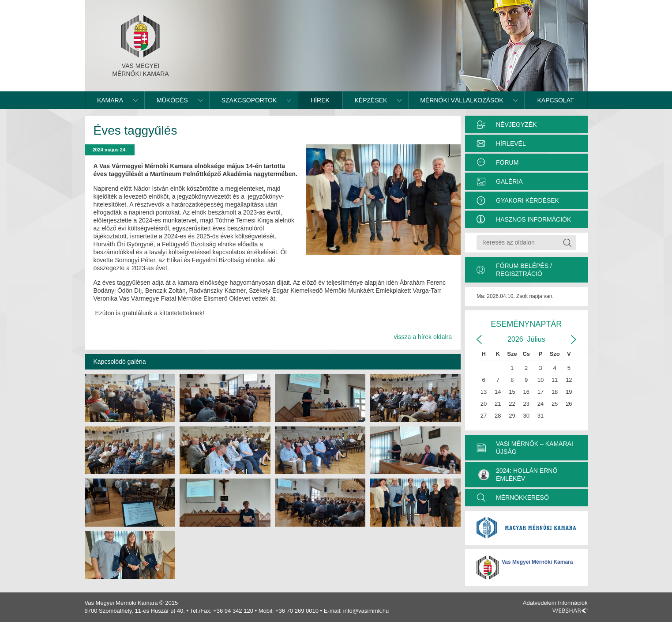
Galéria (509, 181)
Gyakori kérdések (527, 200)
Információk (573, 603)
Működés (172, 100)
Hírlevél (511, 143)
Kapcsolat (556, 100)
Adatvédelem (540, 603)
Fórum (507, 162)
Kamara (110, 100)
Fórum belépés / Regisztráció (524, 270)
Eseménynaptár (526, 324)
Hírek (320, 100)
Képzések (371, 100)
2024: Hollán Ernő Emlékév (518, 475)
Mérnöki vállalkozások (462, 100)
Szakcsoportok (249, 100)
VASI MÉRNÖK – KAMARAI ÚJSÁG (535, 448)
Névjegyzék (516, 124)
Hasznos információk (533, 219)
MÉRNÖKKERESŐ (522, 498)
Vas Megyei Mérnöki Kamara (537, 562)
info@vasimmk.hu (366, 611)
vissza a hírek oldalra (423, 337)
